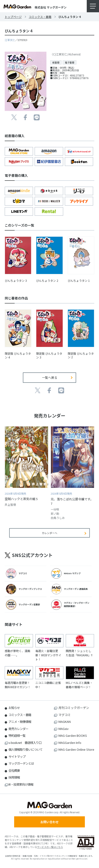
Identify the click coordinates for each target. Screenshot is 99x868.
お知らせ (14, 708)
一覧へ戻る (50, 377)
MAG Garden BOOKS (73, 735)
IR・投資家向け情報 (21, 784)
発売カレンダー (18, 729)
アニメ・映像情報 (20, 722)
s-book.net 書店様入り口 (25, 743)
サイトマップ (17, 756)
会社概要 (14, 770)
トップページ (13, 17)
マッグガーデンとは (21, 763)
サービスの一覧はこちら (50, 847)
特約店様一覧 (17, 735)
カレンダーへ (49, 533)
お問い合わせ (49, 822)
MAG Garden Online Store (76, 749)
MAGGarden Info (70, 743)
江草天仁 (10, 40)
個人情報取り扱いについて (25, 749)
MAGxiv (64, 729)
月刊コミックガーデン (74, 708)
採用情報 (14, 777)
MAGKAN (65, 722)
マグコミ (65, 715)
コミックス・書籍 (40, 17)
